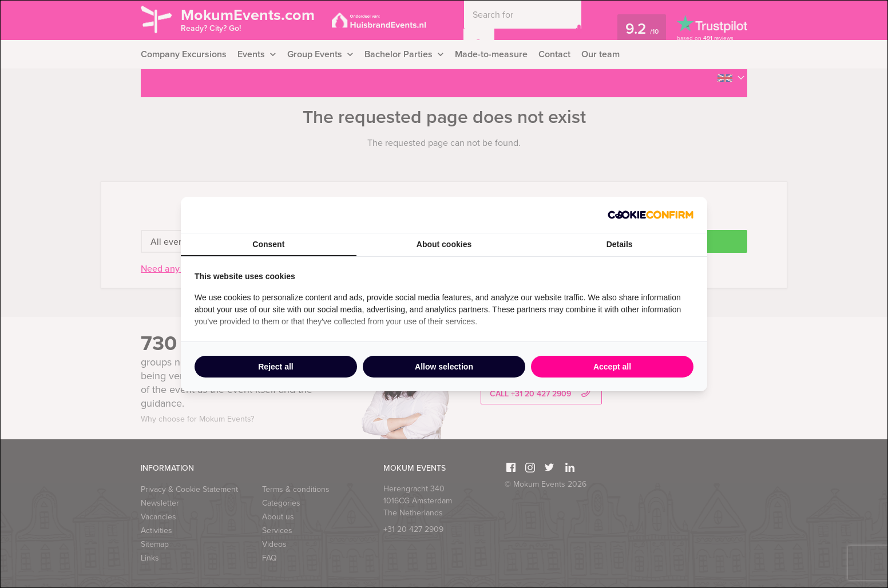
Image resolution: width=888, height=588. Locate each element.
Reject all (275, 367)
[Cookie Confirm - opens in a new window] (651, 215)
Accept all (612, 367)
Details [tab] (620, 244)
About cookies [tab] (444, 244)
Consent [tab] (268, 244)
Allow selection (444, 367)
